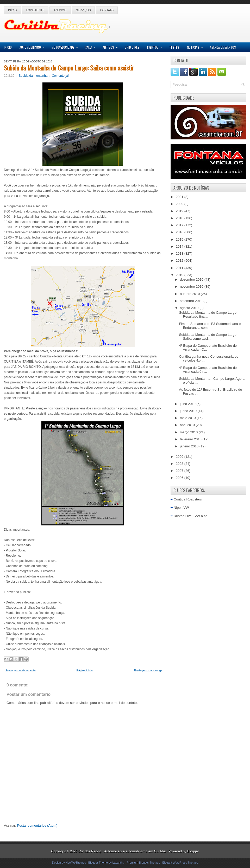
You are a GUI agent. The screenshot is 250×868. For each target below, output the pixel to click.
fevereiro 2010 (191, 439)
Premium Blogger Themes (143, 863)
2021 (180, 197)
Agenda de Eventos (223, 47)
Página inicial (85, 670)
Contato (107, 10)
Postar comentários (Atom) (37, 825)
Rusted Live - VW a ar (190, 516)
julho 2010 (188, 404)
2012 (180, 261)
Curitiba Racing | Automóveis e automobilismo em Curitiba (122, 851)
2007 (180, 471)
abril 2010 (188, 425)
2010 (180, 275)
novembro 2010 (192, 287)
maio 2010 (188, 418)
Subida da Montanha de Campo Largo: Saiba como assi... (208, 337)
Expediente (35, 10)
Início (12, 10)
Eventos (156, 46)
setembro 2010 (192, 301)
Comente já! (60, 76)
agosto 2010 (190, 308)
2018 (180, 218)
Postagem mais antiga (148, 670)
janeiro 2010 (190, 446)
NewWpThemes (76, 863)
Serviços (83, 10)
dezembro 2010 (192, 279)
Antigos (112, 46)
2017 (180, 225)
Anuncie (60, 10)
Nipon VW (181, 508)
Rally (92, 46)
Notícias (196, 46)
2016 (180, 232)
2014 (180, 246)
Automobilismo (34, 46)
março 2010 (189, 432)
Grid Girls (132, 47)
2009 (180, 457)
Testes (174, 47)
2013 (180, 253)
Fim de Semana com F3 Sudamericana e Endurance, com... (210, 326)
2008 (180, 464)
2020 (180, 204)
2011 (180, 268)
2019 (180, 211)
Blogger (193, 851)
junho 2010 (189, 411)
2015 (180, 239)
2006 (180, 478)
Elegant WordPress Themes (180, 863)
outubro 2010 (190, 294)
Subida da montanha (33, 76)
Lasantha (118, 863)
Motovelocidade (66, 46)
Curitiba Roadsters (188, 499)
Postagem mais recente (21, 670)
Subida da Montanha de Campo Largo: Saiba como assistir (69, 68)
